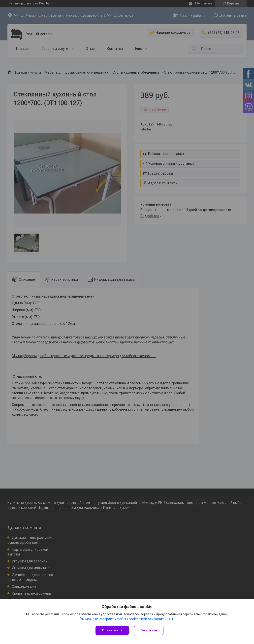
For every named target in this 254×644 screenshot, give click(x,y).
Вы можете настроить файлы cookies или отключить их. (125, 619)
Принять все (112, 630)
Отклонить (149, 630)
